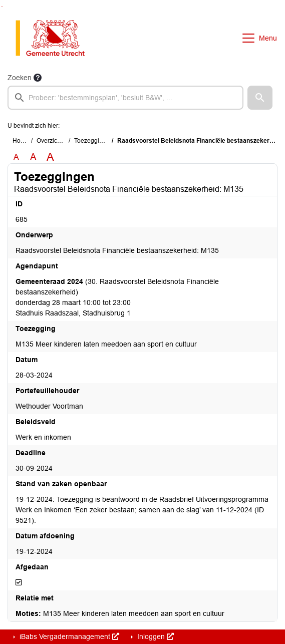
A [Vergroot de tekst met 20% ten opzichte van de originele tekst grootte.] (33, 157)
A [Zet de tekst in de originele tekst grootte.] (16, 157)
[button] (260, 98)
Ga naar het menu (3, 6)
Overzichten (53, 141)
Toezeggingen (94, 141)
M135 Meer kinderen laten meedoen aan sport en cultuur (120, 613)
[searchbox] (125, 98)
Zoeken (20, 78)
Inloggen (155, 636)
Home (21, 141)
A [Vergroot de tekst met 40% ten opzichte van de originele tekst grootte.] (50, 157)
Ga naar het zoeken (1, 6)
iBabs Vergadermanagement (68, 636)
